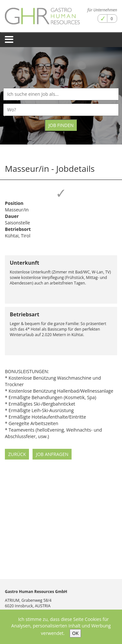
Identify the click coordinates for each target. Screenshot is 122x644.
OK (75, 633)
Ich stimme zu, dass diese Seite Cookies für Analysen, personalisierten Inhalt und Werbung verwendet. (61, 626)
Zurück (17, 454)
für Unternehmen (102, 10)
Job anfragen (52, 454)
